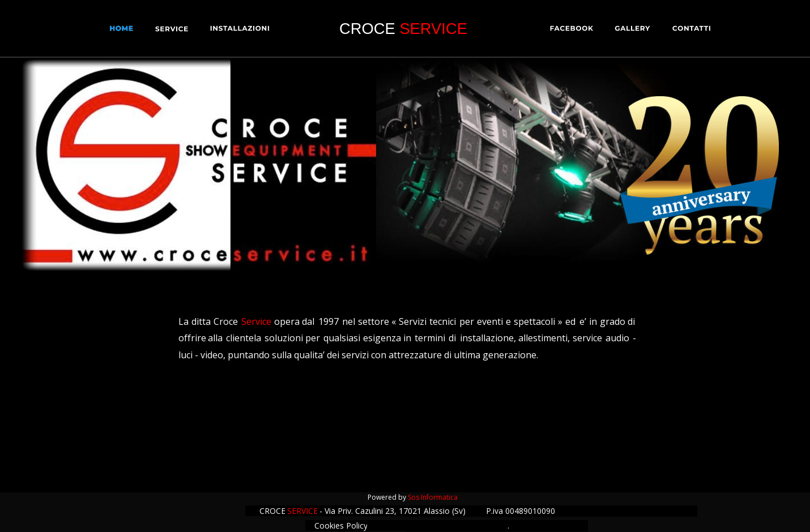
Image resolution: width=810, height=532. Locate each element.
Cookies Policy (341, 525)
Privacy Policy (466, 523)
